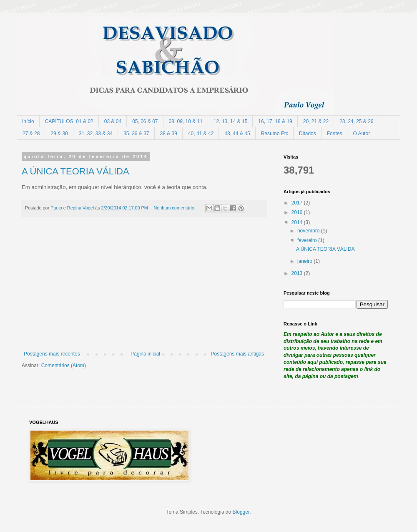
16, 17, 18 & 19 (275, 121)
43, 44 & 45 (237, 134)
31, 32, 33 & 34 (96, 134)
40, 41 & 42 (201, 134)
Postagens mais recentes (52, 354)
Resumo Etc (275, 134)
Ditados (308, 134)
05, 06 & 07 (145, 121)
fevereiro (308, 240)
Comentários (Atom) (64, 366)
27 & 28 (31, 134)
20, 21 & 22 (316, 121)
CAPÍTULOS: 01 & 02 (69, 121)
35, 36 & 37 (136, 134)
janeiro (305, 261)
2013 (298, 273)
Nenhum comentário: (175, 208)
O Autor (361, 134)
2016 (298, 212)
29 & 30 (59, 134)
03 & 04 (113, 121)
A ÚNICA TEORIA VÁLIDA (75, 171)
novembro (309, 231)
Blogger (241, 512)
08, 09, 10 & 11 (186, 121)
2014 (298, 222)
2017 (298, 203)
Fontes (335, 134)
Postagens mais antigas (237, 354)
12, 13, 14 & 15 (230, 121)
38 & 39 (169, 134)
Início (28, 121)
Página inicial (145, 354)
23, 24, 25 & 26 (356, 121)
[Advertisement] (144, 288)
